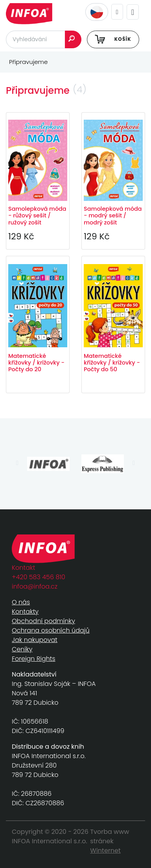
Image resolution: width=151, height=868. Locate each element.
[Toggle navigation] (133, 12)
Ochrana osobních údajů (51, 630)
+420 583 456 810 (39, 577)
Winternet (105, 851)
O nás (21, 602)
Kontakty (25, 612)
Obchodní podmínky (43, 621)
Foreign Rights (34, 659)
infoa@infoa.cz (35, 586)
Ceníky (22, 649)
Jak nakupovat (35, 640)
